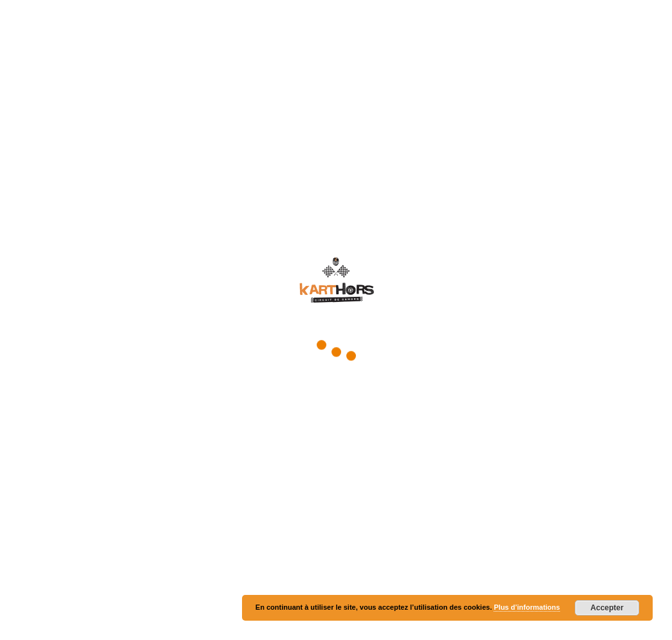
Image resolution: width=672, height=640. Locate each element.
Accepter (607, 608)
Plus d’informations (527, 607)
